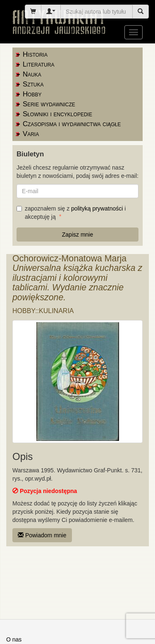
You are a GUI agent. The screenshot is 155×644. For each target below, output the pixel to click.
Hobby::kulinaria (43, 311)
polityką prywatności (97, 208)
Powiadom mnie (42, 535)
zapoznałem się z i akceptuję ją (71, 213)
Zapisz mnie (77, 235)
